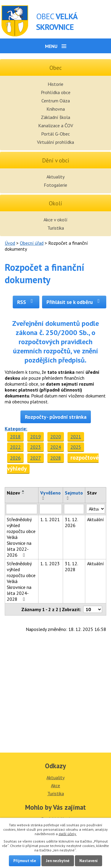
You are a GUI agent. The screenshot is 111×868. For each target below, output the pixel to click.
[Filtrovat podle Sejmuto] (74, 509)
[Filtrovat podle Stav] (96, 509)
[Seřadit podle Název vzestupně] (23, 491)
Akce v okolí (55, 220)
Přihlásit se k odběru (74, 302)
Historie (55, 84)
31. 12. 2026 (71, 522)
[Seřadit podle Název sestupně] (23, 493)
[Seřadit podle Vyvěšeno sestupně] (44, 499)
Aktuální (95, 519)
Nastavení (89, 861)
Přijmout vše (25, 861)
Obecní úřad (32, 243)
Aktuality (55, 177)
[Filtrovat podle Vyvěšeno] (51, 509)
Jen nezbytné (58, 861)
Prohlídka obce (56, 92)
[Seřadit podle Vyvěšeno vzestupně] (44, 497)
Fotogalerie (55, 185)
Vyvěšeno (50, 493)
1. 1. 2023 (50, 563)
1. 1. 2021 (50, 519)
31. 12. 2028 (71, 566)
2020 (56, 437)
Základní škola (55, 117)
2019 (36, 437)
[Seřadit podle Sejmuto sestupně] (68, 499)
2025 (76, 447)
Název (13, 493)
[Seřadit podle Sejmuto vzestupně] (68, 497)
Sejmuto (74, 493)
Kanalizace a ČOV (56, 125)
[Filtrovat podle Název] (22, 509)
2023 (36, 447)
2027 (36, 458)
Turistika (56, 228)
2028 (56, 458)
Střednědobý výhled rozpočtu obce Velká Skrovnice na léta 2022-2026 (21, 537)
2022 (15, 447)
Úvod (10, 243)
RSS (26, 302)
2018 (15, 437)
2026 (15, 458)
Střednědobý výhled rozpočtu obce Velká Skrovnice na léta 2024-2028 (21, 581)
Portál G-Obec (55, 134)
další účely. (68, 834)
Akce (55, 785)
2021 (76, 437)
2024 (56, 447)
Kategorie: (16, 429)
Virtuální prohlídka (55, 142)
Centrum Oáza (56, 101)
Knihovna (56, 109)
